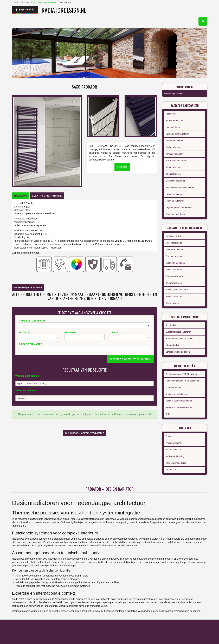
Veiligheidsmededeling (176, 463)
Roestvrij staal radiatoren (177, 290)
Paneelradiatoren (173, 167)
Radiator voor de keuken (177, 394)
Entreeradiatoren (173, 387)
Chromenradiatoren (174, 256)
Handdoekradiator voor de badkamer (182, 381)
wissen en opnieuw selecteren (130, 359)
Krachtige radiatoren (175, 201)
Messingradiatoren (174, 243)
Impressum (171, 470)
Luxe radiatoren (173, 127)
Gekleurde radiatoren (175, 263)
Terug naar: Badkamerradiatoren (85, 433)
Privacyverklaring (173, 443)
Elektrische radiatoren (176, 181)
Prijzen (122, 167)
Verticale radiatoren (174, 154)
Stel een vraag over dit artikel (28, 287)
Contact (169, 436)
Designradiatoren (173, 147)
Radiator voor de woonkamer (179, 401)
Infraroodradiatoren (174, 345)
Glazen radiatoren (174, 270)
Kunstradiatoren (173, 325)
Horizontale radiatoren (176, 161)
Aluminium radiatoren (175, 236)
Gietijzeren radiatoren (175, 250)
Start (33, 2)
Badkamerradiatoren (47, 2)
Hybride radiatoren (174, 194)
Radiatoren (171, 114)
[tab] (20, 196)
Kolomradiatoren (173, 174)
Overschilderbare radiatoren (178, 332)
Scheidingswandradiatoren (178, 352)
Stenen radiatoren (174, 297)
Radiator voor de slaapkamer (179, 407)
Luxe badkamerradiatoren (177, 134)
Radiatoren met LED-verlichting (180, 339)
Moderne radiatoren (175, 141)
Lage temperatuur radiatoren (179, 207)
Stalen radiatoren (173, 303)
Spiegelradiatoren (174, 283)
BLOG (168, 414)
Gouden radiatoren (174, 276)
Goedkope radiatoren (175, 214)
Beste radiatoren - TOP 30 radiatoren (182, 374)
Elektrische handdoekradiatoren (180, 187)
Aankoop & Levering (175, 456)
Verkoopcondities (173, 450)
